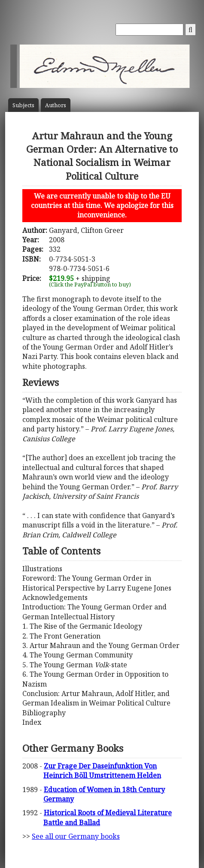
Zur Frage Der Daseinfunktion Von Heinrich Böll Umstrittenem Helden (102, 771)
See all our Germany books (76, 836)
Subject (23, 105)
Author (56, 105)
